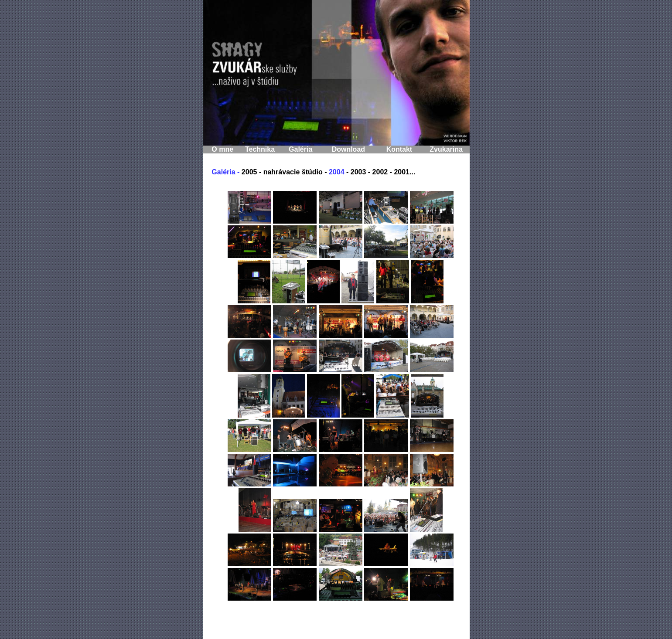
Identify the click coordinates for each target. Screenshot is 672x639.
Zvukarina (446, 149)
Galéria (300, 149)
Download (348, 149)
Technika (260, 149)
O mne (222, 149)
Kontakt (399, 149)
